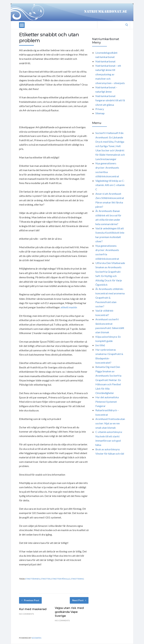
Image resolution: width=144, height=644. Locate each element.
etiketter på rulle (61, 579)
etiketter (46, 579)
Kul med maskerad (33, 609)
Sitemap (100, 113)
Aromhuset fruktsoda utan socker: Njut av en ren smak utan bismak (110, 423)
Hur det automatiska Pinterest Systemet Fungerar (107, 402)
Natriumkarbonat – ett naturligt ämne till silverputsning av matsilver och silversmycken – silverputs (110, 74)
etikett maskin (69, 307)
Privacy (100, 109)
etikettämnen (33, 579)
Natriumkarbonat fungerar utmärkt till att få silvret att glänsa (110, 100)
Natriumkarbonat (105, 61)
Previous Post (30, 600)
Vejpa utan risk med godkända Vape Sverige (69, 612)
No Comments (26, 614)
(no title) (100, 345)
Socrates (36, 638)
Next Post (79, 600)
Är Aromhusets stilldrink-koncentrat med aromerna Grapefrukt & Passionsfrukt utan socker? (110, 298)
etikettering (77, 579)
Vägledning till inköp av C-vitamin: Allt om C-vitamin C (110, 185)
